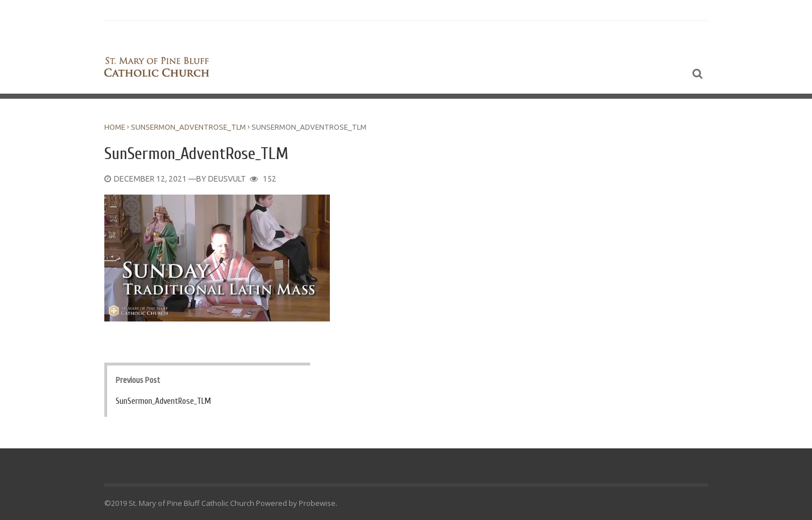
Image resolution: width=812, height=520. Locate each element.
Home (115, 127)
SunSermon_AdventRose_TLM (188, 127)
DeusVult (227, 179)
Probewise (317, 503)
